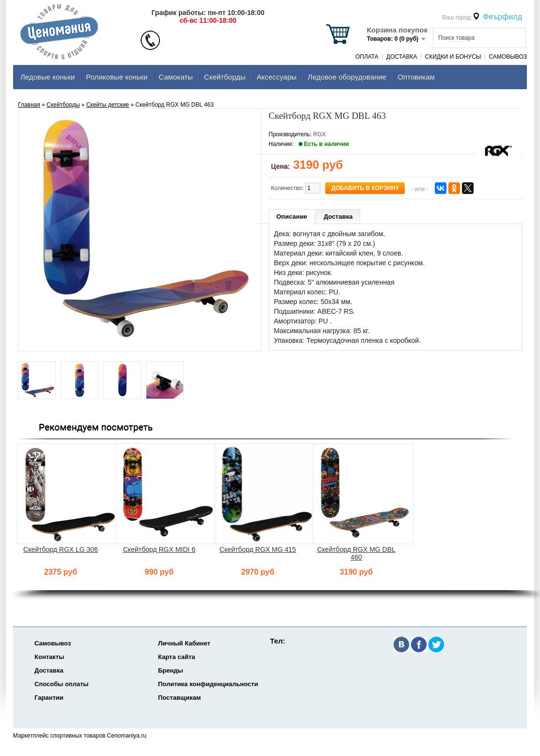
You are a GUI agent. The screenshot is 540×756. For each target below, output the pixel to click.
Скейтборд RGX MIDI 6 (159, 549)
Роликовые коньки (117, 77)
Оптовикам (416, 77)
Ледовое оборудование (347, 77)
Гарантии (49, 698)
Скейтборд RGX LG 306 (61, 549)
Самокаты (176, 77)
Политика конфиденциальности (208, 684)
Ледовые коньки (48, 77)
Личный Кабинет (184, 643)
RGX (319, 134)
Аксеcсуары (276, 77)
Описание (292, 217)
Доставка (402, 57)
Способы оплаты (62, 684)
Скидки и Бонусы (453, 57)
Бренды (171, 670)
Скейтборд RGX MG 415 (258, 549)
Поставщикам (179, 698)
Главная (29, 105)
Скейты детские (108, 105)
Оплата (367, 57)
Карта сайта (177, 657)
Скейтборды (225, 77)
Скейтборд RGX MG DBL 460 (356, 553)
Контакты (49, 657)
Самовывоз (508, 57)
